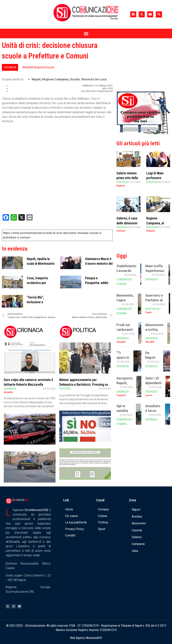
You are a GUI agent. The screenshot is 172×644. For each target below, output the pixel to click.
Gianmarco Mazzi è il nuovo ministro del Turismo (99, 264)
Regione (39, 67)
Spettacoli (153, 309)
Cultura (103, 516)
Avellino (137, 517)
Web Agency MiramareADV (86, 638)
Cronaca (10, 67)
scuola (75, 79)
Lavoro (149, 395)
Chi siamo (72, 516)
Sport (102, 529)
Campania (138, 544)
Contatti (70, 535)
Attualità (28, 67)
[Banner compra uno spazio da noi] (143, 133)
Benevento (139, 523)
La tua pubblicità (76, 522)
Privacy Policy (75, 529)
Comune (121, 231)
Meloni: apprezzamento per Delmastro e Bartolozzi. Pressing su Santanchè (84, 384)
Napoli (36, 79)
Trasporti (121, 395)
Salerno (137, 537)
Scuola (50, 67)
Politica (65, 389)
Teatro (149, 312)
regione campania (55, 79)
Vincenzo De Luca (94, 79)
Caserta (137, 530)
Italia (135, 551)
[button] (159, 14)
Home (69, 509)
